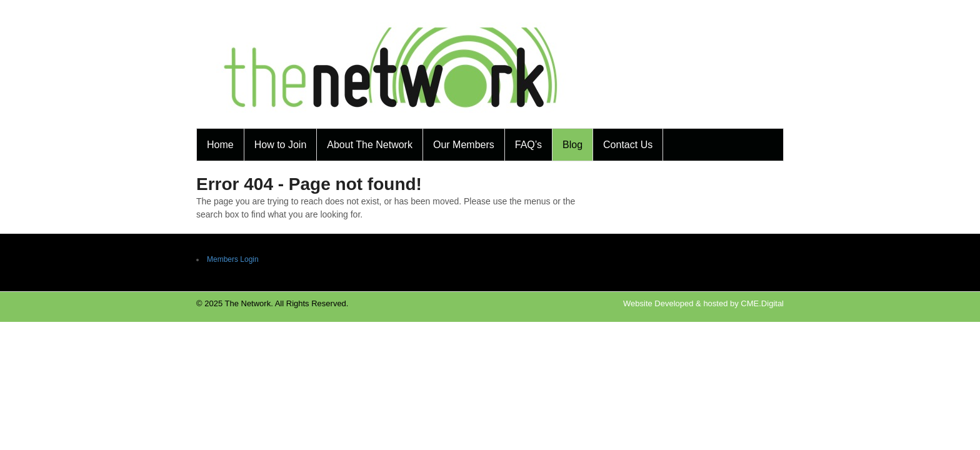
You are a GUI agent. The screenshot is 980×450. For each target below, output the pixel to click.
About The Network (370, 145)
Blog (572, 145)
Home (220, 145)
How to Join (281, 145)
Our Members (464, 145)
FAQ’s (528, 145)
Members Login (233, 259)
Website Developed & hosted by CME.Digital (703, 303)
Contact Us (628, 145)
